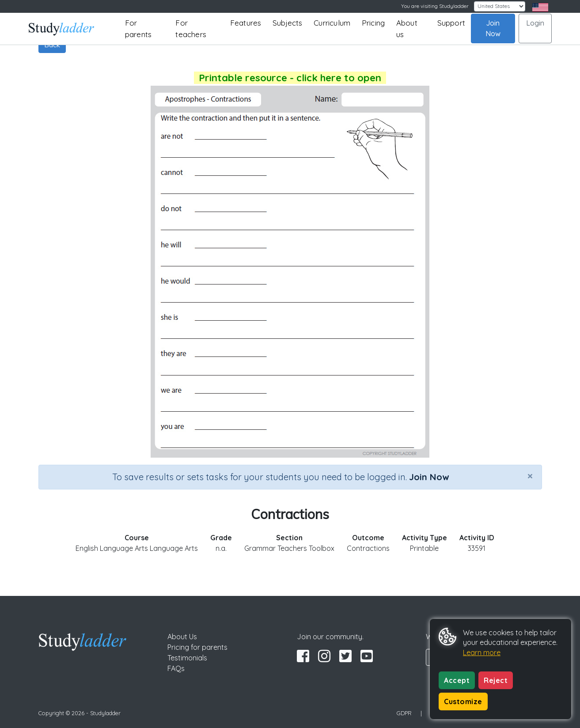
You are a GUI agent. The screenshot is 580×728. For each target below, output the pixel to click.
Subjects (288, 23)
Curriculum (332, 23)
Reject (496, 680)
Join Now (493, 28)
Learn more (482, 652)
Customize (463, 701)
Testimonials (187, 658)
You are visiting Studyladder (435, 6)
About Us (182, 637)
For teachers (191, 28)
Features (246, 23)
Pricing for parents (197, 647)
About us (407, 28)
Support (451, 23)
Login (535, 23)
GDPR (404, 713)
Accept (457, 680)
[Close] (530, 476)
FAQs (176, 668)
